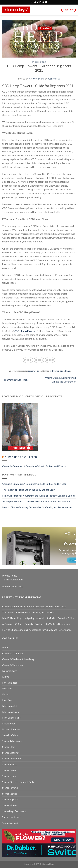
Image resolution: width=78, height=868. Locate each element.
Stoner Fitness (10, 764)
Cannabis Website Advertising (18, 659)
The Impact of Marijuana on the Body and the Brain (29, 490)
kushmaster (54, 79)
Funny (5, 694)
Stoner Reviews (10, 788)
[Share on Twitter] (36, 360)
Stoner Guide (39, 62)
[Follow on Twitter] (38, 2)
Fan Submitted (10, 683)
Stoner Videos (10, 805)
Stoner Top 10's (10, 799)
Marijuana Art (10, 706)
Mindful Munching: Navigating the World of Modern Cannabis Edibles (39, 496)
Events (6, 677)
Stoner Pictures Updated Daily (18, 782)
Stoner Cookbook (12, 758)
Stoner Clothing (10, 753)
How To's (7, 700)
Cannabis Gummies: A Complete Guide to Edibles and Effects (34, 466)
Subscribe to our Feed (21, 457)
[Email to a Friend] (42, 360)
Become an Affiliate (13, 586)
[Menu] (36, 10)
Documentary (9, 671)
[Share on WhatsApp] (25, 360)
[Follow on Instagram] (35, 2)
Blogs (5, 647)
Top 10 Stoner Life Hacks (15, 380)
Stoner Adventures (12, 741)
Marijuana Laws (10, 712)
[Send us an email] (40, 2)
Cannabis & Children (13, 653)
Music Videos (9, 723)
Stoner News (9, 776)
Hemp (68, 371)
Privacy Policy (10, 576)
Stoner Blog (8, 747)
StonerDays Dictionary (14, 811)
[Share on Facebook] (31, 360)
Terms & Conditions (13, 579)
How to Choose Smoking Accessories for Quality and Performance (37, 507)
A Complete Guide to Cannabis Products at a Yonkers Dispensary (36, 501)
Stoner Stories (10, 794)
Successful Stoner (11, 817)
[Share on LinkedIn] (53, 360)
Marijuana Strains (11, 718)
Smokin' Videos (10, 735)
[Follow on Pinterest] (43, 2)
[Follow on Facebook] (32, 2)
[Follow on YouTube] (46, 2)
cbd (51, 371)
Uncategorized (10, 823)
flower (56, 371)
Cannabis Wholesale (13, 665)
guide (62, 371)
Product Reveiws (11, 729)
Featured (7, 688)
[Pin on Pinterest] (47, 360)
